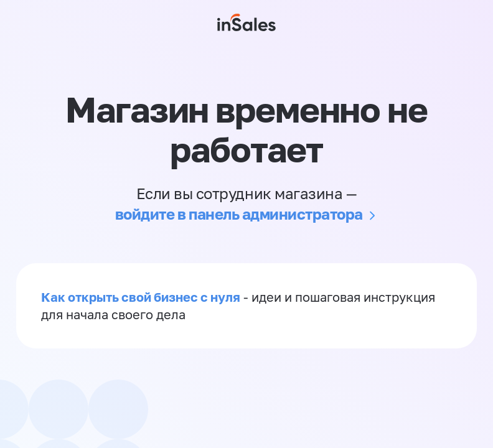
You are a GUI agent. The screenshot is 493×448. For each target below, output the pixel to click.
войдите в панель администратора (239, 214)
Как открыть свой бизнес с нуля (141, 297)
